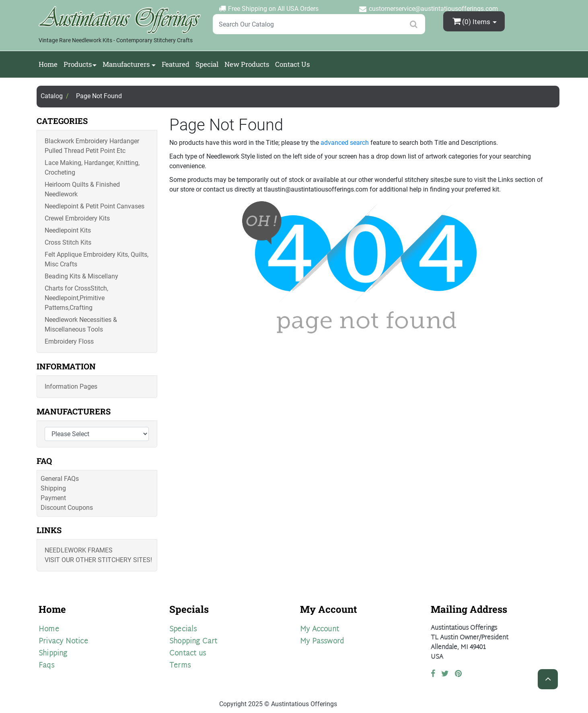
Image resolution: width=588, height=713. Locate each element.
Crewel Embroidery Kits (77, 218)
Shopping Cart (193, 642)
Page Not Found (99, 96)
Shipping (53, 488)
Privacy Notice (63, 642)
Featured (176, 64)
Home (48, 64)
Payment (53, 498)
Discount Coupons (67, 508)
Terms (180, 666)
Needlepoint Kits (68, 230)
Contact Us (292, 64)
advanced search (345, 143)
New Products (247, 64)
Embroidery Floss (69, 341)
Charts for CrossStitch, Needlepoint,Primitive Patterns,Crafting (76, 298)
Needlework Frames (79, 550)
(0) (472, 21)
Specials (183, 630)
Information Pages (71, 386)
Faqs (46, 666)
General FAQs (60, 479)
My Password (322, 642)
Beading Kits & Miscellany (81, 276)
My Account (320, 630)
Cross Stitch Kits (68, 242)
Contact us (188, 654)
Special (207, 64)
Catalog (52, 96)
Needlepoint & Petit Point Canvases (95, 206)
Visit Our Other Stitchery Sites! (98, 560)
